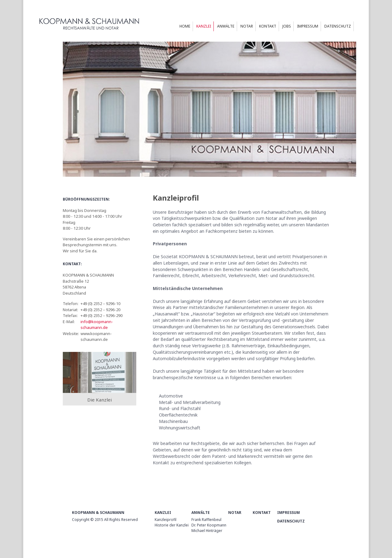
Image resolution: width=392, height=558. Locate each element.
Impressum (288, 513)
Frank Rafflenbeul (206, 520)
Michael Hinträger (207, 531)
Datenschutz (291, 521)
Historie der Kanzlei (172, 525)
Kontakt (262, 513)
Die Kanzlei (100, 400)
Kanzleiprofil (166, 520)
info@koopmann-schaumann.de (97, 325)
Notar (235, 513)
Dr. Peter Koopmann (209, 525)
